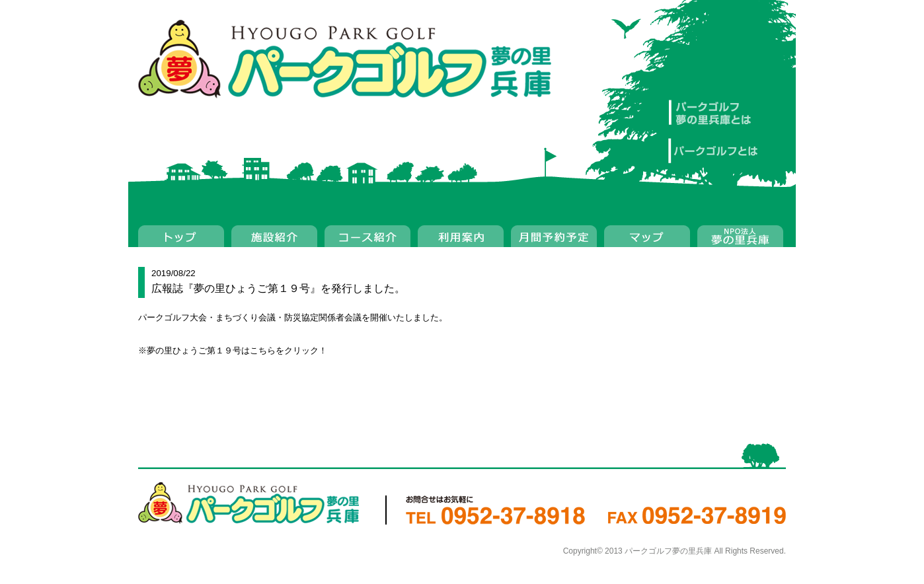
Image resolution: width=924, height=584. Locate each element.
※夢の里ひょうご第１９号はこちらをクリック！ (233, 350)
